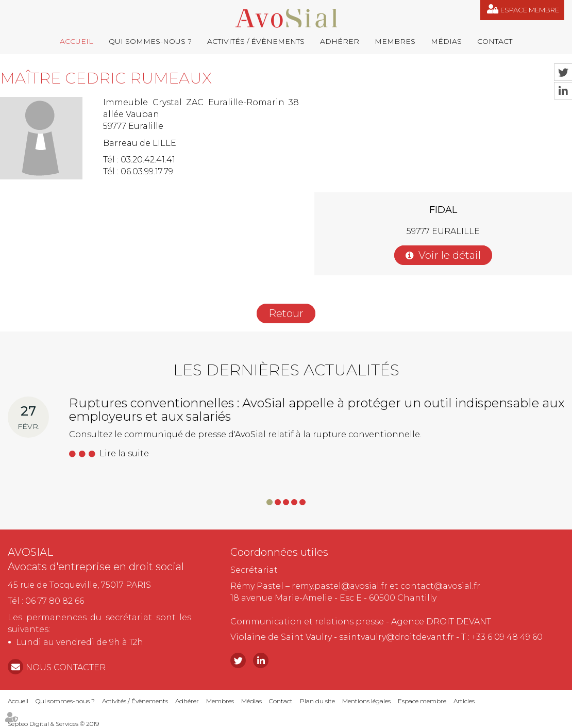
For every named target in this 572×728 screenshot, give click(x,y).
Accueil (77, 41)
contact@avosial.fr (440, 586)
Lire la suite (124, 453)
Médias (446, 41)
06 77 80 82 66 (55, 601)
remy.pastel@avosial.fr (340, 586)
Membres (395, 41)
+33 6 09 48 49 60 (507, 637)
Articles (464, 701)
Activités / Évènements (256, 41)
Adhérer (340, 41)
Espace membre (530, 10)
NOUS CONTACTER (66, 667)
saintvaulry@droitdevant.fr (397, 637)
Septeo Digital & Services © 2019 (53, 724)
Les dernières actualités (286, 370)
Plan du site (317, 701)
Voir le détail (450, 255)
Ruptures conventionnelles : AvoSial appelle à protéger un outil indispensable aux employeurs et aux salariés (317, 410)
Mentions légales (366, 701)
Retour (286, 313)
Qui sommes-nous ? (150, 41)
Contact (495, 41)
